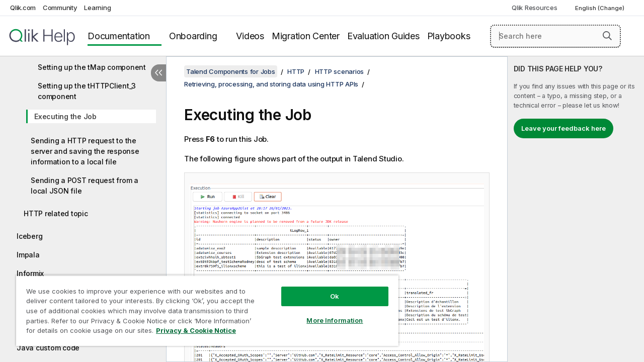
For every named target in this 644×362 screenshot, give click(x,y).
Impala (28, 255)
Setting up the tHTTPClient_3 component (87, 91)
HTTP (296, 71)
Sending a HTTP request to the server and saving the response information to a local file (85, 151)
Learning (97, 8)
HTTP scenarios (340, 71)
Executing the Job (65, 116)
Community (60, 8)
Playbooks (449, 36)
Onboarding (193, 36)
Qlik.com (23, 8)
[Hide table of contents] (158, 73)
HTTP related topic (56, 213)
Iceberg (29, 236)
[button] (607, 36)
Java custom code (48, 348)
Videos (250, 36)
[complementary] (576, 209)
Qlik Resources (535, 8)
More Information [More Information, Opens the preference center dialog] (327, 313)
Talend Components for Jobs (231, 71)
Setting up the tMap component (92, 67)
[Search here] (555, 36)
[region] (203, 307)
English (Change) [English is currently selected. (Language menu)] (600, 8)
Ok (327, 289)
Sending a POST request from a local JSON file (85, 186)
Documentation (119, 36)
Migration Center (306, 36)
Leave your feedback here (563, 128)
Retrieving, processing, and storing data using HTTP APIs (271, 84)
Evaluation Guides (383, 36)
